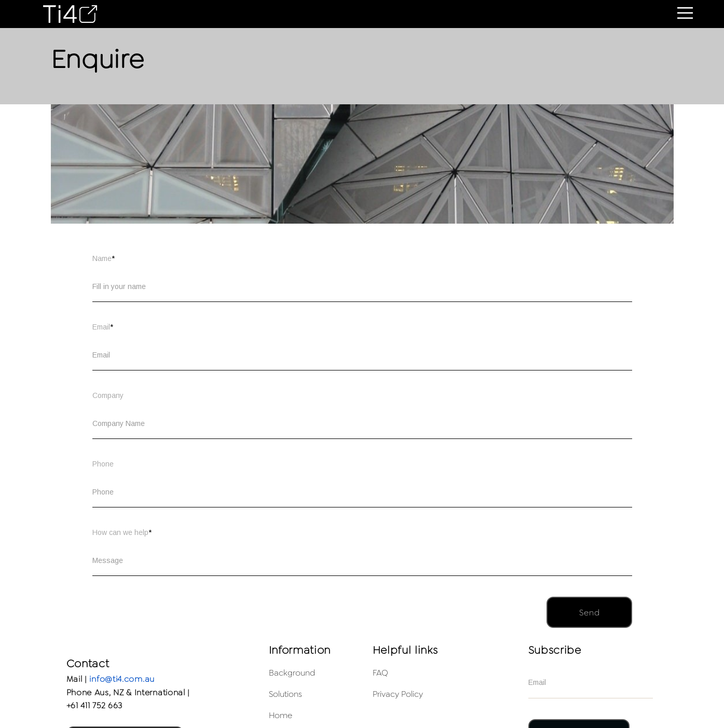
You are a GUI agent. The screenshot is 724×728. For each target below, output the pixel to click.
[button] (685, 13)
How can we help (122, 532)
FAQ (380, 673)
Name (104, 258)
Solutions (285, 694)
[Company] (362, 423)
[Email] (362, 355)
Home (281, 715)
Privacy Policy (398, 694)
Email (103, 327)
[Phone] (362, 492)
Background (292, 673)
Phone (103, 464)
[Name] (362, 286)
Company (108, 395)
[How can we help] (362, 560)
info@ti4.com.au (122, 679)
